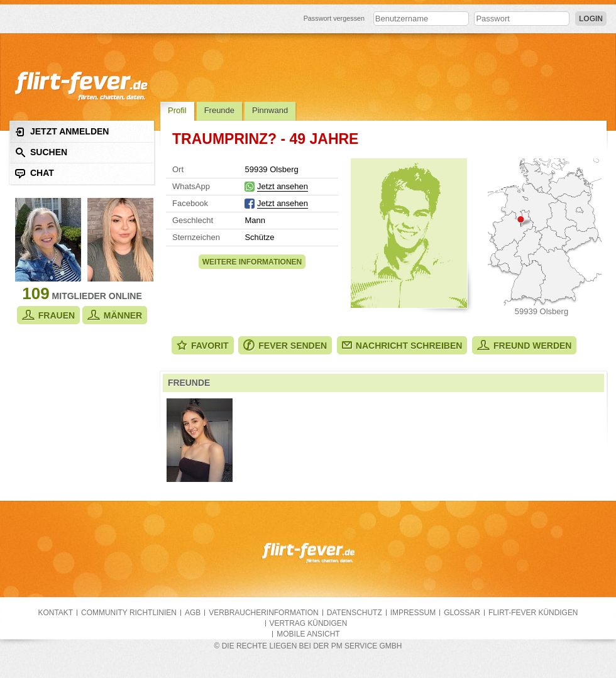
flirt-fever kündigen (533, 613)
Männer (115, 315)
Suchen (41, 152)
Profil (177, 110)
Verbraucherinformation (263, 613)
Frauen (48, 315)
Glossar (462, 613)
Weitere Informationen (252, 262)
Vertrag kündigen (309, 623)
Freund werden (524, 345)
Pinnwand (270, 110)
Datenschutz (355, 613)
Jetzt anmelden (62, 132)
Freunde (219, 110)
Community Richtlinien (129, 613)
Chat (35, 173)
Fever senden (285, 345)
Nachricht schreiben (402, 346)
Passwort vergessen (334, 18)
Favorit (203, 345)
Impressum (413, 613)
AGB (193, 613)
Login (591, 19)
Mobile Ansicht (308, 634)
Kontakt (56, 613)
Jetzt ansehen (283, 186)
